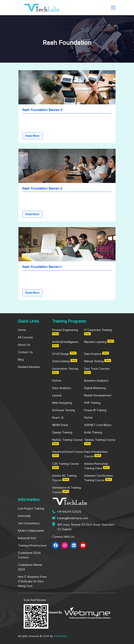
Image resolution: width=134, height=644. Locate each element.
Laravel (57, 395)
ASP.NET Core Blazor (98, 425)
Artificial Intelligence (65, 344)
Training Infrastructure (32, 546)
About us (24, 345)
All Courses (25, 337)
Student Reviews (29, 367)
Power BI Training (95, 410)
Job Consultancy (29, 523)
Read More (32, 136)
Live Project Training (31, 509)
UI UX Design (64, 353)
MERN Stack (60, 425)
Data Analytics (62, 388)
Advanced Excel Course (68, 454)
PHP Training (92, 403)
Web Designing (62, 403)
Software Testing (63, 410)
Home (22, 330)
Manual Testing (98, 361)
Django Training (62, 432)
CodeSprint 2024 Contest (29, 555)
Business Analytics (96, 381)
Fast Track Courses (97, 371)
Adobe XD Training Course (64, 478)
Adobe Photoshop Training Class (97, 466)
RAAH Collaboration (31, 531)
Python (57, 381)
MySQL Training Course (67, 442)
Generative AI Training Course (67, 490)
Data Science (97, 353)
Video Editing (65, 361)
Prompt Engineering (65, 332)
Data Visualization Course (96, 454)
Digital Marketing (95, 388)
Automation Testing (65, 371)
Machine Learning (99, 342)
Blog (21, 360)
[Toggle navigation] (113, 8)
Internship (24, 516)
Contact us (25, 352)
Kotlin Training (93, 432)
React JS (58, 418)
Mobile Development (98, 395)
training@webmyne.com (70, 518)
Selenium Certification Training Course (99, 478)
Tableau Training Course (100, 442)
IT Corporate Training (98, 332)
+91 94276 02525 (67, 512)
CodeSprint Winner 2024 (30, 567)
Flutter (88, 418)
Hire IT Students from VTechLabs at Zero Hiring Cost (32, 581)
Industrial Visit (27, 538)
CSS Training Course (65, 466)
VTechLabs (60, 636)
